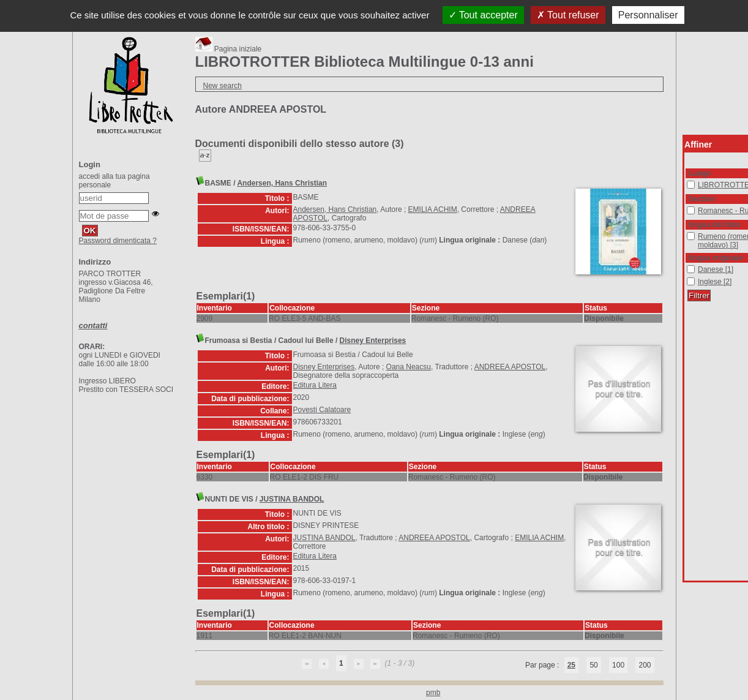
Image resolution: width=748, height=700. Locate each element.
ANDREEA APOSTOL (510, 367)
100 (618, 665)
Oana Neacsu (409, 367)
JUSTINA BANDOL (292, 499)
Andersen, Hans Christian (282, 183)
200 (645, 665)
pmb (433, 693)
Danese (687, 265)
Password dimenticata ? (118, 241)
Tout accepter (483, 15)
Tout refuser (568, 15)
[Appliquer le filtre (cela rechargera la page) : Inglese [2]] (715, 282)
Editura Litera (315, 385)
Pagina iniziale (229, 49)
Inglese (687, 278)
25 (571, 665)
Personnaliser (648, 15)
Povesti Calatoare (322, 410)
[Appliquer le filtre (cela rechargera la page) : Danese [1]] (716, 269)
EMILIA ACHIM (433, 209)
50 (593, 665)
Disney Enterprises (373, 341)
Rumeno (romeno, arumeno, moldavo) (687, 232)
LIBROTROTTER (687, 181)
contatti (93, 326)
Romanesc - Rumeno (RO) (687, 207)
